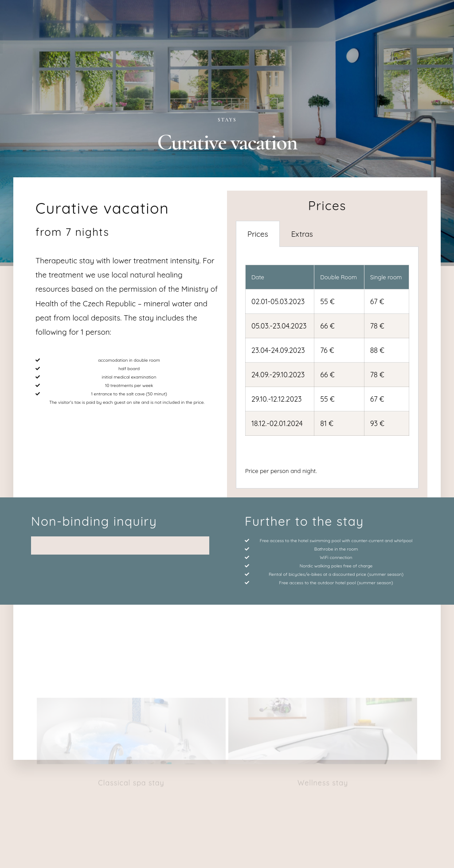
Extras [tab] (302, 234)
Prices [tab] (258, 234)
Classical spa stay (131, 699)
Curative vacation (102, 208)
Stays (227, 120)
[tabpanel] (327, 368)
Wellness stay (323, 699)
